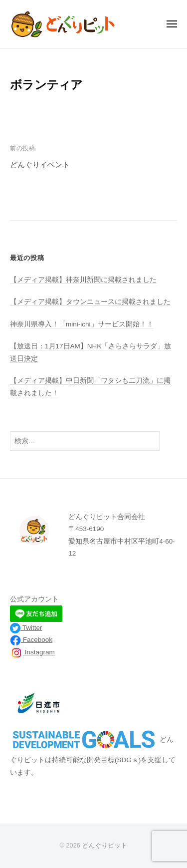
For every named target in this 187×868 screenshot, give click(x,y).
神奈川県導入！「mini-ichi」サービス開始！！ (82, 324)
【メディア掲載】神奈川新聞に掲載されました (83, 280)
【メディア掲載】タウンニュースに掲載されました (90, 302)
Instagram (32, 652)
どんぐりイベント (40, 164)
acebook (40, 640)
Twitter (26, 628)
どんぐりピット (104, 845)
